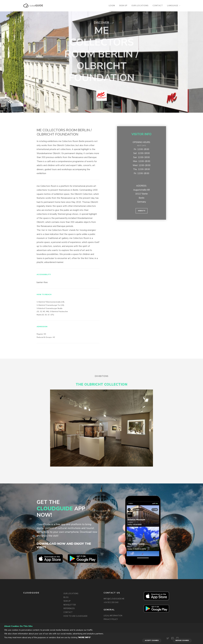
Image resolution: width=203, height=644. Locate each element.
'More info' (84, 637)
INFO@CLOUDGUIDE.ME (114, 599)
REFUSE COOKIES (182, 640)
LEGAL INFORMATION (113, 616)
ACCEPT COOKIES (152, 640)
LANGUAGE (173, 6)
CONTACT (158, 6)
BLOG (66, 597)
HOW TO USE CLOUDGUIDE (75, 616)
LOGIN (112, 6)
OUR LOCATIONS (140, 6)
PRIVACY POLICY (111, 619)
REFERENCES (69, 609)
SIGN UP (123, 6)
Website (142, 211)
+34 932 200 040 (111, 602)
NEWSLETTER (70, 605)
